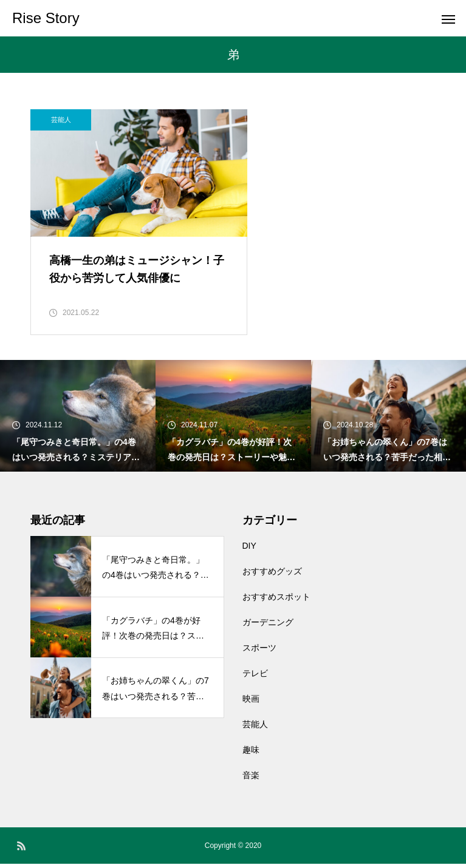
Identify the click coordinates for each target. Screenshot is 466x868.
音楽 (251, 779)
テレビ (255, 677)
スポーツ (259, 652)
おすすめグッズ (272, 575)
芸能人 (61, 120)
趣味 (251, 754)
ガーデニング (268, 626)
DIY (249, 550)
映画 (251, 703)
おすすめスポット (276, 601)
